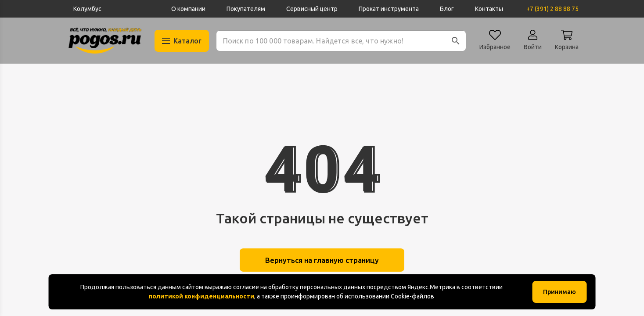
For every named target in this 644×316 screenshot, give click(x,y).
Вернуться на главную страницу (322, 261)
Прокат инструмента (389, 9)
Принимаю (559, 292)
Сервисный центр (312, 9)
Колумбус (87, 9)
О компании (188, 9)
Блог (447, 9)
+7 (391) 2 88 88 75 (552, 9)
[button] (456, 41)
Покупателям (246, 9)
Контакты (489, 9)
